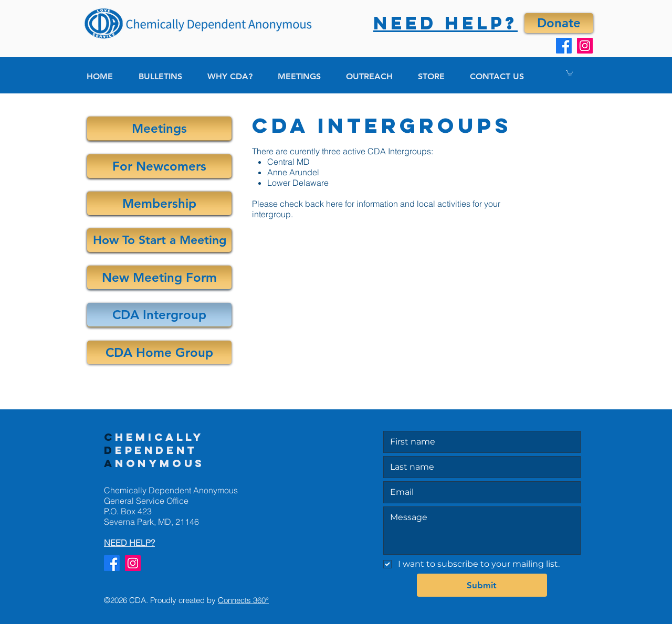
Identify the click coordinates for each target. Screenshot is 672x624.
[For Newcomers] (159, 166)
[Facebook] (564, 46)
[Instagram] (585, 46)
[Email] (479, 492)
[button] (569, 73)
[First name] (479, 442)
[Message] (482, 531)
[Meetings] (159, 128)
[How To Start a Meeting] (159, 240)
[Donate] (559, 23)
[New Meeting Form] (159, 277)
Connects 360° (243, 600)
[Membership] (159, 203)
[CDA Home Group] (159, 352)
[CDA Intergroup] (159, 315)
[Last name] (479, 467)
